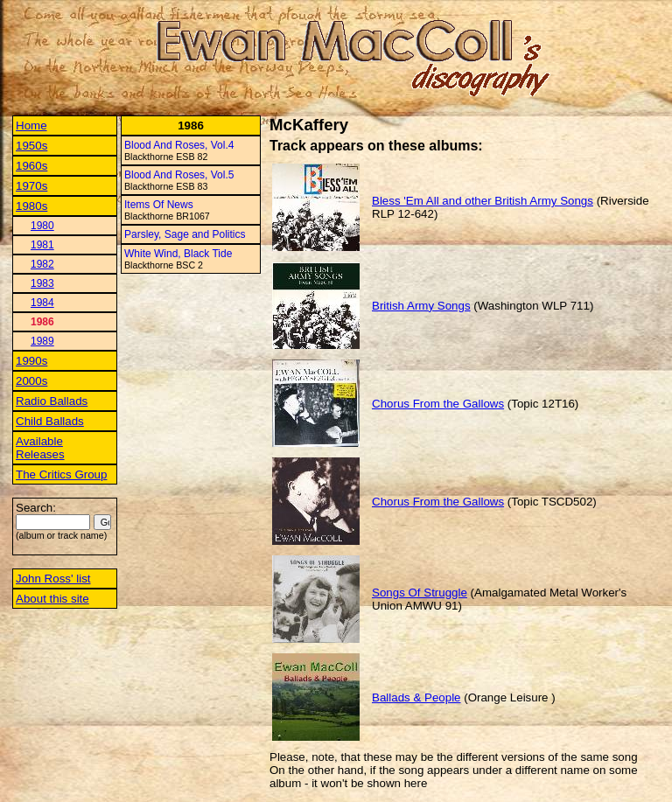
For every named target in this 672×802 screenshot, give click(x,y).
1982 (42, 264)
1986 (42, 322)
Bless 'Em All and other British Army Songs (483, 201)
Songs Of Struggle (420, 593)
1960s (31, 166)
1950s (31, 146)
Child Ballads (50, 421)
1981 (42, 245)
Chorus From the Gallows (438, 404)
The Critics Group (61, 474)
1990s (31, 361)
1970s (31, 186)
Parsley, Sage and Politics (185, 234)
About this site (52, 599)
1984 (42, 303)
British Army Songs (421, 306)
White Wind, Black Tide (178, 254)
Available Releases (40, 448)
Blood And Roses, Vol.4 (179, 145)
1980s (31, 206)
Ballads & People (416, 697)
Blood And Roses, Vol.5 (179, 175)
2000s (31, 381)
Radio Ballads (52, 401)
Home (31, 126)
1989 (42, 341)
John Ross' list (53, 579)
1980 (42, 226)
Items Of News (159, 205)
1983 (42, 283)
